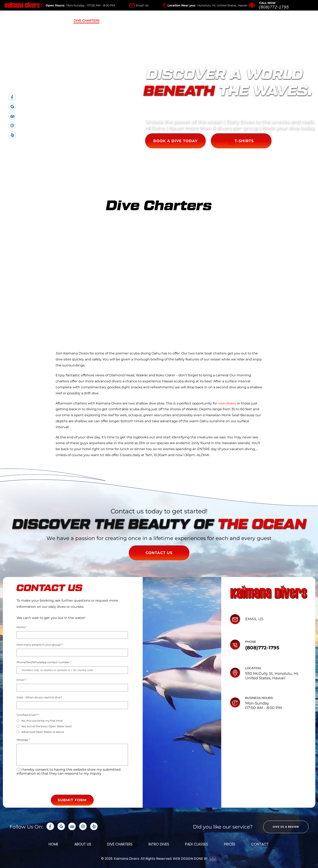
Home (21, 21)
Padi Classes (162, 21)
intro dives (159, 844)
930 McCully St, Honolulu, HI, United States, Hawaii (272, 676)
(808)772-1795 (274, 7)
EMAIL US (254, 619)
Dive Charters (87, 21)
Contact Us (226, 21)
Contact (260, 844)
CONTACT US (159, 553)
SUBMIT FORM (72, 800)
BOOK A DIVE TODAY (175, 141)
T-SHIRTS (241, 141)
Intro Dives (125, 21)
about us (83, 844)
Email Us (142, 5)
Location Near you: (207, 5)
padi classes (197, 844)
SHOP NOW (288, 20)
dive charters (120, 844)
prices (230, 844)
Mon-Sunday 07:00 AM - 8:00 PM (264, 706)
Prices (194, 21)
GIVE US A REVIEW (286, 827)
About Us (50, 21)
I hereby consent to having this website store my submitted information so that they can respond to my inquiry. (69, 771)
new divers (227, 403)
